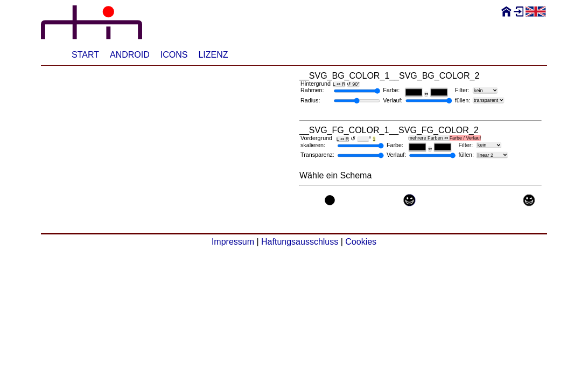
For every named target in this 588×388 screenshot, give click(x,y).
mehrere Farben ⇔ (444, 138)
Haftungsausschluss (300, 242)
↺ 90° (353, 84)
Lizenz (213, 55)
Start (85, 55)
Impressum (233, 242)
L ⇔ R (339, 84)
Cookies (361, 242)
